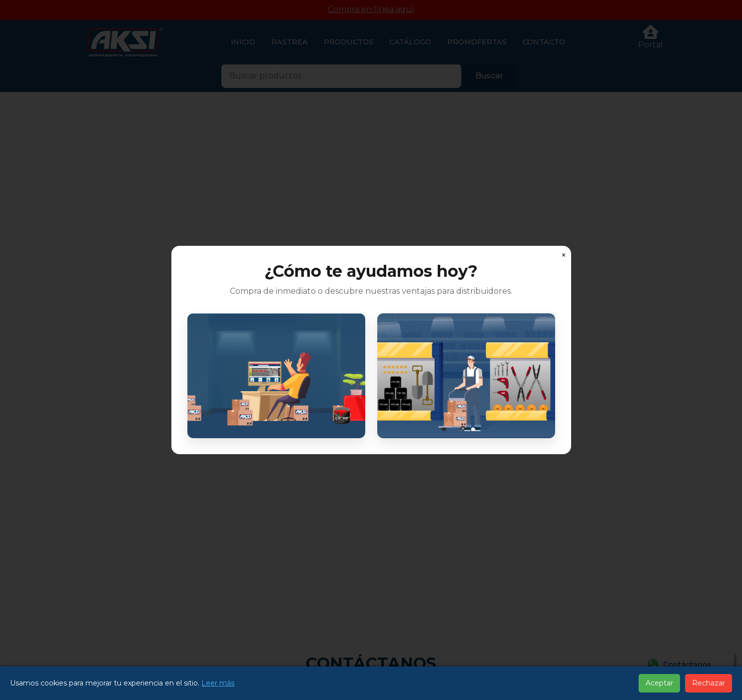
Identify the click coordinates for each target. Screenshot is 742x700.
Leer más (218, 683)
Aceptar (659, 683)
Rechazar (709, 683)
